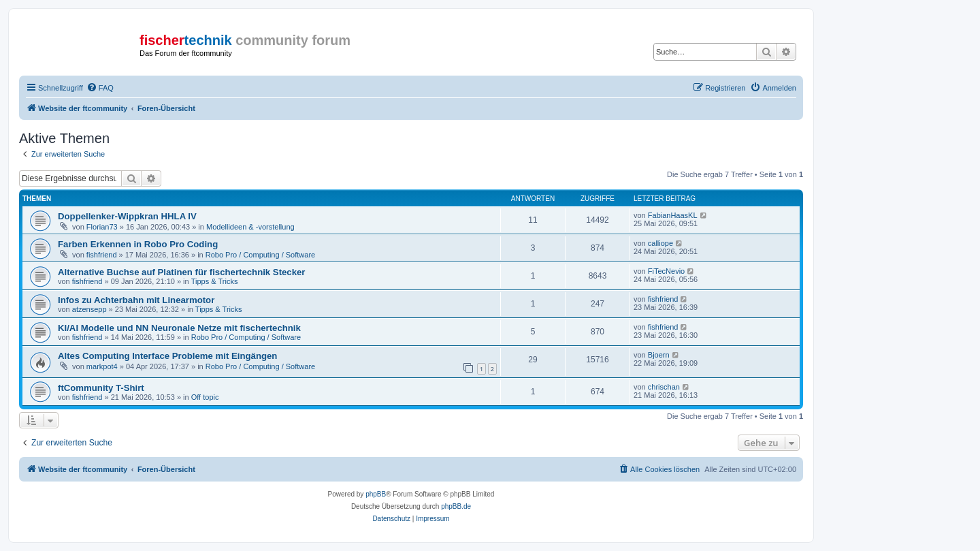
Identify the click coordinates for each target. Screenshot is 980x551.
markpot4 (102, 366)
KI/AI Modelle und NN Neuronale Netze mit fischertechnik (179, 328)
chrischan (664, 387)
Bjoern (659, 355)
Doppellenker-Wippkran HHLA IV (127, 216)
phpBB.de (456, 506)
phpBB (376, 494)
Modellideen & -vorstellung (250, 227)
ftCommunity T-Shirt (101, 388)
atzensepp (89, 309)
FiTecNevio (666, 271)
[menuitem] (100, 88)
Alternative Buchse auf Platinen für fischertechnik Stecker (182, 272)
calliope (660, 243)
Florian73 (102, 227)
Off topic (205, 397)
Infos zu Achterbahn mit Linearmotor (136, 300)
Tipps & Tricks (215, 281)
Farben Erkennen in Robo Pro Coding (138, 244)
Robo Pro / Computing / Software (260, 255)
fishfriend (102, 255)
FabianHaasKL (673, 215)
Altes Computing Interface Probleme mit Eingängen (167, 356)
